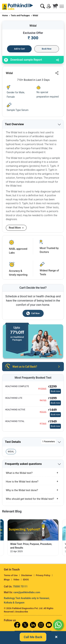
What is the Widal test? (19, 473)
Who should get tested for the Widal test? (30, 499)
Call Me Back (33, 637)
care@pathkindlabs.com (27, 592)
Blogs (7, 580)
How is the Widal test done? (22, 482)
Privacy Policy (43, 575)
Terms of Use (11, 575)
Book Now (47, 49)
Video (16, 580)
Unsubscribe (22, 612)
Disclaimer (27, 575)
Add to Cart (19, 49)
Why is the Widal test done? (22, 490)
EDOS (26, 580)
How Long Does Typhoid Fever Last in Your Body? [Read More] (31, 546)
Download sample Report (23, 60)
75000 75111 (20, 587)
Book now (55, 391)
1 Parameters (49, 442)
